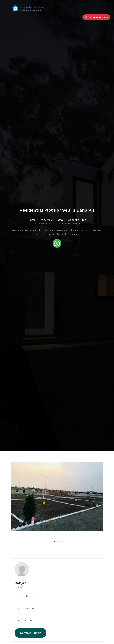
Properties (46, 220)
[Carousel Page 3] (60, 541)
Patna (59, 220)
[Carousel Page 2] (57, 541)
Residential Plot (76, 220)
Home (32, 220)
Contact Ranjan (31, 633)
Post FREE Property (96, 17)
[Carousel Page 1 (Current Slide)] (54, 541)
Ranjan (21, 583)
